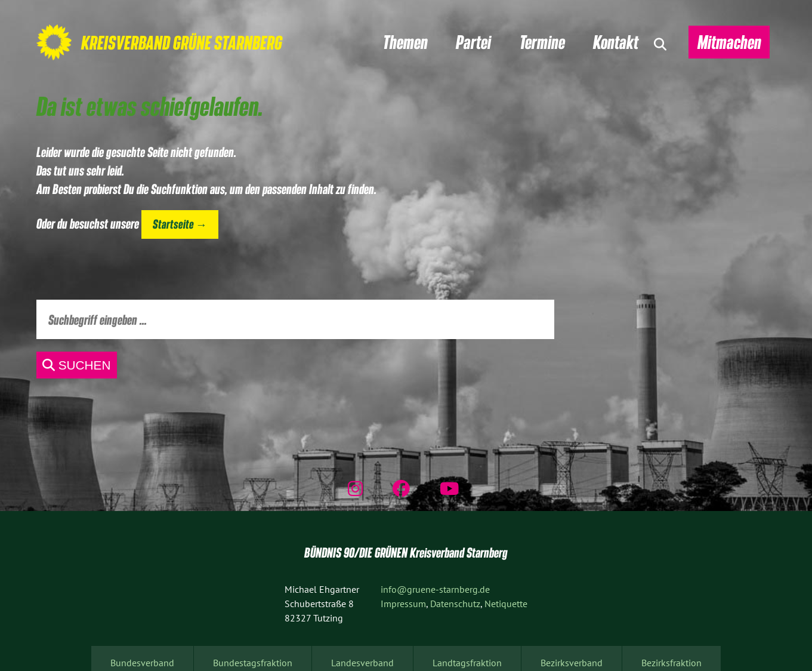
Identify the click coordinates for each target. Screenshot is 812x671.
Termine (542, 42)
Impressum (403, 604)
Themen (405, 42)
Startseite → (180, 224)
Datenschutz (455, 604)
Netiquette (506, 604)
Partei (473, 42)
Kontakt (616, 42)
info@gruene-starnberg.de (435, 589)
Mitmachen (729, 42)
